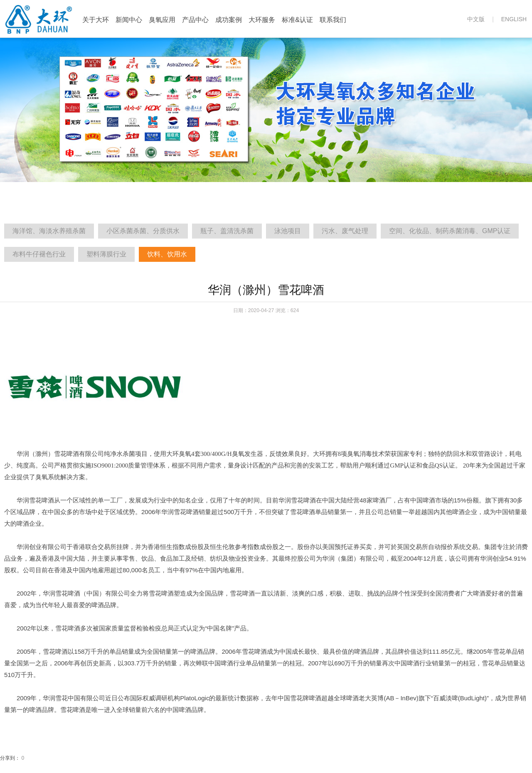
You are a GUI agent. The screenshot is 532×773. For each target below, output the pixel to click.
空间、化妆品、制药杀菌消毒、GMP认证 (450, 231)
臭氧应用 (162, 20)
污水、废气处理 (345, 231)
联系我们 (333, 20)
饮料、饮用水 (167, 254)
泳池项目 (288, 231)
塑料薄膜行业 (106, 254)
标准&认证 (297, 20)
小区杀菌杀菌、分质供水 (143, 231)
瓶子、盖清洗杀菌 (227, 231)
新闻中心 (129, 20)
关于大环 (96, 20)
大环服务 (262, 20)
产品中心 (195, 20)
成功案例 (229, 20)
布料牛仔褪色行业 (39, 254)
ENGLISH (514, 19)
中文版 (476, 19)
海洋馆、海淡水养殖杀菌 (49, 231)
